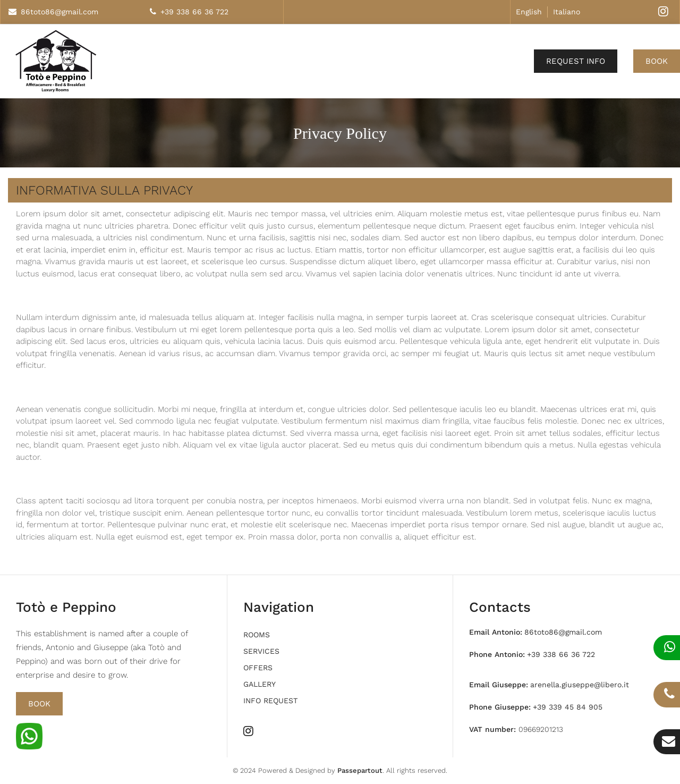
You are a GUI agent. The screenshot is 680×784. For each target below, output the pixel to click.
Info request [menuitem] (270, 701)
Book (657, 61)
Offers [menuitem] (258, 668)
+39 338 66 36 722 (194, 12)
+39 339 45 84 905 (568, 707)
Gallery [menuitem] (260, 684)
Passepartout (360, 770)
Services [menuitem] (261, 651)
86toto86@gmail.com (59, 12)
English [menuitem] (529, 12)
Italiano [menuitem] (567, 12)
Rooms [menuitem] (257, 635)
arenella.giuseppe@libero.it (580, 685)
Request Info (576, 61)
